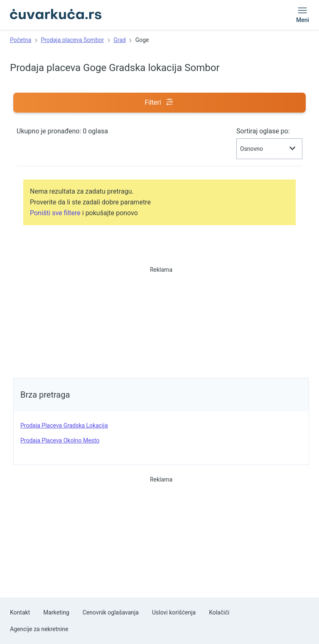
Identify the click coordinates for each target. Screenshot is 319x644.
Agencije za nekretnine (39, 629)
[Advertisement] (161, 320)
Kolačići (219, 612)
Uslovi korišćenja (174, 612)
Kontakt (20, 612)
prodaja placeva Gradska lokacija (64, 425)
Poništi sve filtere (55, 213)
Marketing (56, 612)
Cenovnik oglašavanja (111, 612)
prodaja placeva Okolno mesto (60, 440)
